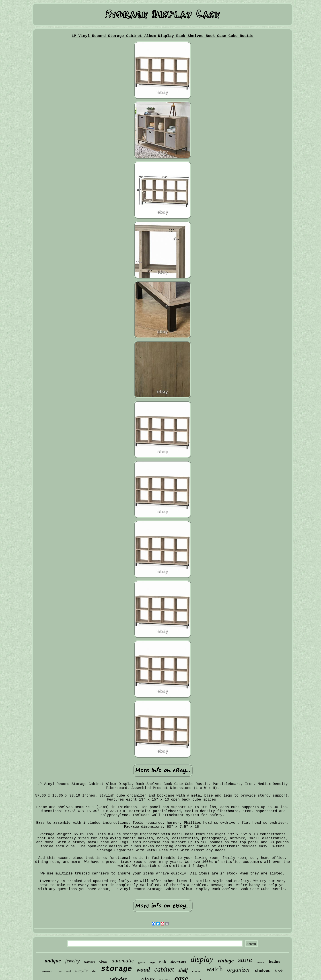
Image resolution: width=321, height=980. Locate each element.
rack (163, 962)
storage (116, 969)
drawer (47, 971)
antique (53, 961)
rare (59, 971)
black (279, 971)
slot (94, 971)
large (152, 963)
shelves (263, 971)
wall (69, 971)
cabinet (164, 969)
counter (197, 971)
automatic (123, 961)
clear (103, 961)
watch (214, 969)
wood (143, 969)
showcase (178, 961)
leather (275, 961)
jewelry (72, 961)
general (142, 962)
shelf (183, 970)
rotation (260, 962)
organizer (239, 970)
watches (89, 962)
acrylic (82, 970)
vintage (226, 961)
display (202, 959)
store (245, 960)
